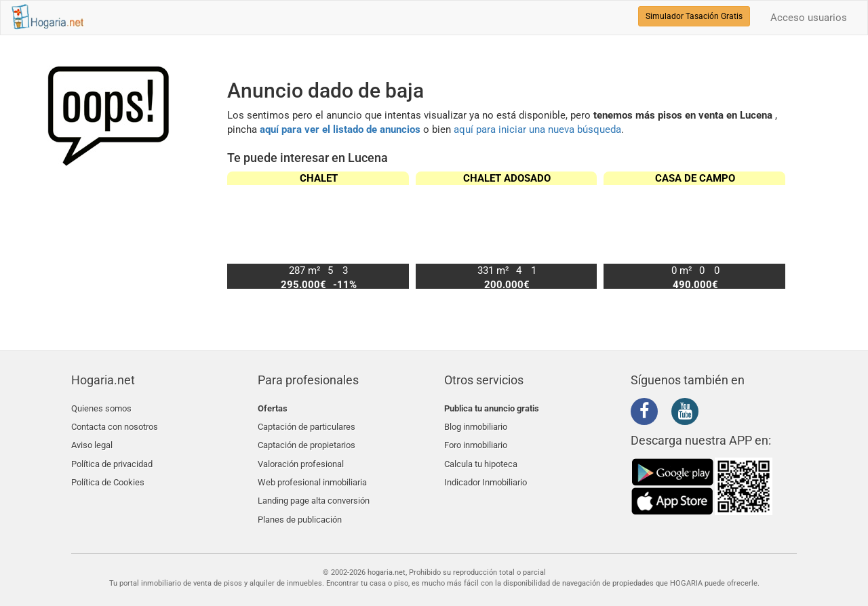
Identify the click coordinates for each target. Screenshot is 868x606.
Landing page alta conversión (314, 488)
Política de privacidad (112, 456)
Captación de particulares (307, 424)
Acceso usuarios (809, 18)
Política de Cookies (108, 472)
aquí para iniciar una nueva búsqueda (537, 129)
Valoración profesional (301, 456)
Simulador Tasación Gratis (694, 16)
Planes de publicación (300, 504)
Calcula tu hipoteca (481, 456)
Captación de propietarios (307, 440)
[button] (769, 230)
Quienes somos (101, 408)
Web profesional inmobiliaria (312, 472)
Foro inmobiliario (476, 440)
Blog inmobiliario (476, 424)
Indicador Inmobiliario (486, 472)
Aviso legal (92, 440)
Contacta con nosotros (115, 424)
